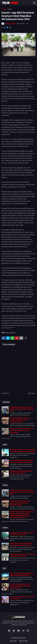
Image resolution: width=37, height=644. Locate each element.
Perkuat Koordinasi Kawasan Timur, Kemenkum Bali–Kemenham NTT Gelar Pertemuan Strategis (20, 586)
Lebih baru (6, 393)
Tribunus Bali (23, 641)
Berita (10, 9)
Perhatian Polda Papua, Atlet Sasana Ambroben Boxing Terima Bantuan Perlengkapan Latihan (20, 420)
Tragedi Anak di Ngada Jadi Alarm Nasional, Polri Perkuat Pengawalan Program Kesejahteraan (22, 431)
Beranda (4, 9)
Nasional (13, 333)
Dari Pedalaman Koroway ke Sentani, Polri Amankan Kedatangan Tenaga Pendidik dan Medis (22, 409)
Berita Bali (13, 641)
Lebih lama (31, 393)
